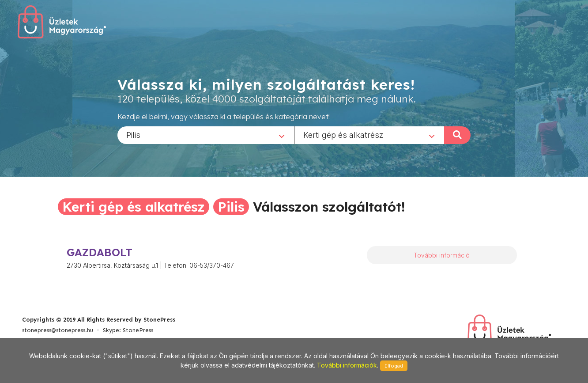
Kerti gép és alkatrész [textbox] (343, 135)
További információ (442, 255)
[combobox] (206, 135)
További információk (347, 365)
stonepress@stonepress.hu (58, 330)
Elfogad (394, 366)
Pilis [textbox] (133, 135)
